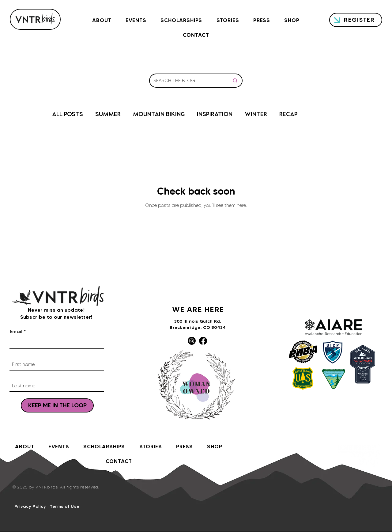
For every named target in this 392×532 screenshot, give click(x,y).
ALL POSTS (68, 115)
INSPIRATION (215, 115)
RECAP (288, 115)
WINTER (256, 115)
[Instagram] (192, 341)
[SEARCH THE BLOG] (187, 81)
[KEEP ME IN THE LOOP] (57, 405)
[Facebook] (203, 341)
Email (16, 331)
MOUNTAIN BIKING (159, 115)
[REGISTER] (356, 20)
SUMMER (108, 115)
